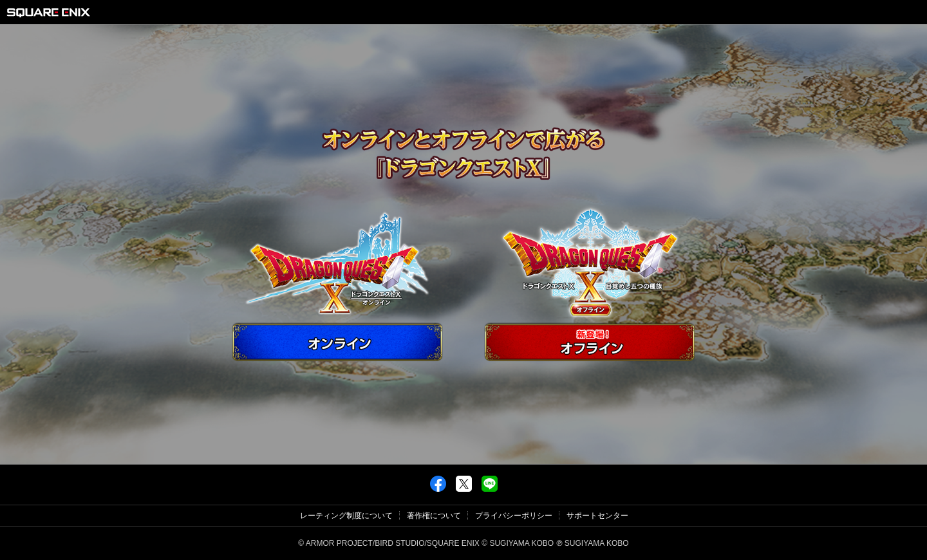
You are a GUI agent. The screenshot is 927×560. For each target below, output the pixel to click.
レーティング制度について (346, 516)
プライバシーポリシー (514, 516)
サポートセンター (597, 516)
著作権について (434, 516)
